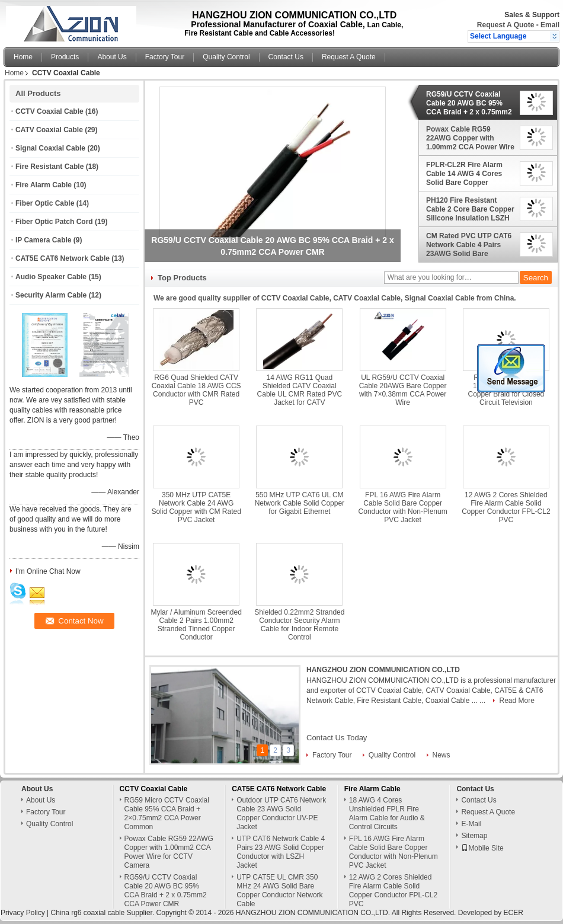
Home (23, 57)
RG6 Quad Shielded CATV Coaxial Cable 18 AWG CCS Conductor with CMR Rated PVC (196, 390)
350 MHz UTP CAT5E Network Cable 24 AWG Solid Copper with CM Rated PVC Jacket (196, 507)
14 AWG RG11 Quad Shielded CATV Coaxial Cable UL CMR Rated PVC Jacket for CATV (300, 390)
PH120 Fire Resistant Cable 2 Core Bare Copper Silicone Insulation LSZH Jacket (470, 209)
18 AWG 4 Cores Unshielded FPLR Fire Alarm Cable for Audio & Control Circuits (387, 813)
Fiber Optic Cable (45, 203)
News (442, 755)
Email (550, 25)
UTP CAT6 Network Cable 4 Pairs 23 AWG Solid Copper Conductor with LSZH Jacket (281, 852)
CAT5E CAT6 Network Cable (63, 258)
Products (65, 57)
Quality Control (226, 57)
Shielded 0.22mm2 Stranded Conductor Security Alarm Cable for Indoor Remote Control (299, 625)
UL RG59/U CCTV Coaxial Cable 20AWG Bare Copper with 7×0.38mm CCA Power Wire (403, 390)
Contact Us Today (337, 738)
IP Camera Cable (44, 240)
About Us (112, 57)
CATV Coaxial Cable (49, 130)
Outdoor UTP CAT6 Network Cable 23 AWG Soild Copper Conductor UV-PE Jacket (281, 813)
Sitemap (474, 836)
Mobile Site (482, 848)
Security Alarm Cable (51, 295)
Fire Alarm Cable (44, 185)
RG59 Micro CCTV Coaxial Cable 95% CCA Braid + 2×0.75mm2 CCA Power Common (167, 813)
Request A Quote (506, 25)
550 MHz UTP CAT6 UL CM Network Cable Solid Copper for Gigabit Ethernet (300, 503)
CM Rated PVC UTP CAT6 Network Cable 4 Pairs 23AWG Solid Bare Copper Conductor (469, 245)
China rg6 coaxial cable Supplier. (103, 913)
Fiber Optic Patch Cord (54, 222)
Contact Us (286, 57)
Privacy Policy (23, 913)
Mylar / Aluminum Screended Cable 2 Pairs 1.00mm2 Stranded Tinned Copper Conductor (196, 625)
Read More (516, 701)
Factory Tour (165, 57)
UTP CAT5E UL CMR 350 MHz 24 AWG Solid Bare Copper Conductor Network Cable (279, 891)
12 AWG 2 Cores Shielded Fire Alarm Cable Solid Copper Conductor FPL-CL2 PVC (506, 507)
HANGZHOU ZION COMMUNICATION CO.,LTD (383, 670)
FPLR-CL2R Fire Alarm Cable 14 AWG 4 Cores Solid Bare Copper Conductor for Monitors (466, 174)
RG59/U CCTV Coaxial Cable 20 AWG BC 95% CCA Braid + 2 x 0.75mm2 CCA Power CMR (469, 103)
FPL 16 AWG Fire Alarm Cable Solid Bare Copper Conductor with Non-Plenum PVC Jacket (403, 507)
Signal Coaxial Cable (50, 148)
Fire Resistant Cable (49, 167)
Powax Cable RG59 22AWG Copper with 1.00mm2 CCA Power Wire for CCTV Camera (470, 138)
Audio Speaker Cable (51, 277)
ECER (514, 913)
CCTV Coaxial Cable (49, 111)
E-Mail (471, 824)
